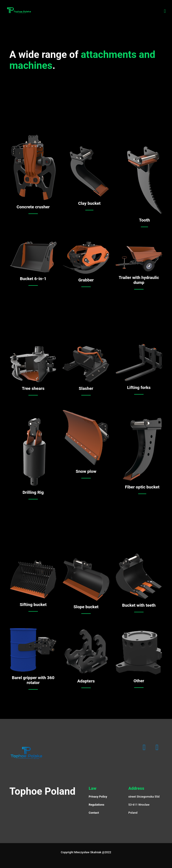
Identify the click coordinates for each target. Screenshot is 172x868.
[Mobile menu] (165, 11)
